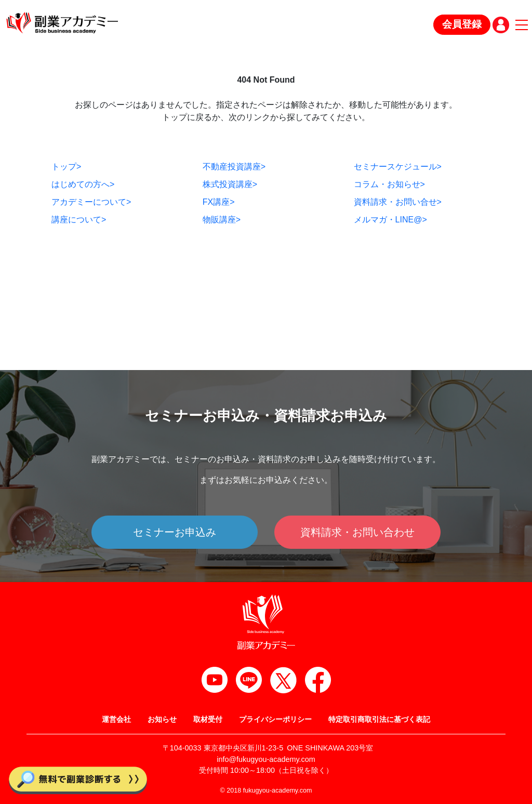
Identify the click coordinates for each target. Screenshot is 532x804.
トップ (66, 167)
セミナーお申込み (175, 532)
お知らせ (162, 719)
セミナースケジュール (398, 167)
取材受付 (208, 719)
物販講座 (222, 220)
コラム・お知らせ (389, 184)
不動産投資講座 (234, 167)
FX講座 (219, 202)
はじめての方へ (83, 184)
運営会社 (116, 719)
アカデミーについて (91, 202)
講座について (79, 220)
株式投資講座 (230, 184)
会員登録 (462, 24)
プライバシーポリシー (275, 719)
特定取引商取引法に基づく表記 (379, 719)
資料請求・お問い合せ (398, 202)
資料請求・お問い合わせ (357, 532)
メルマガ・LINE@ (390, 220)
